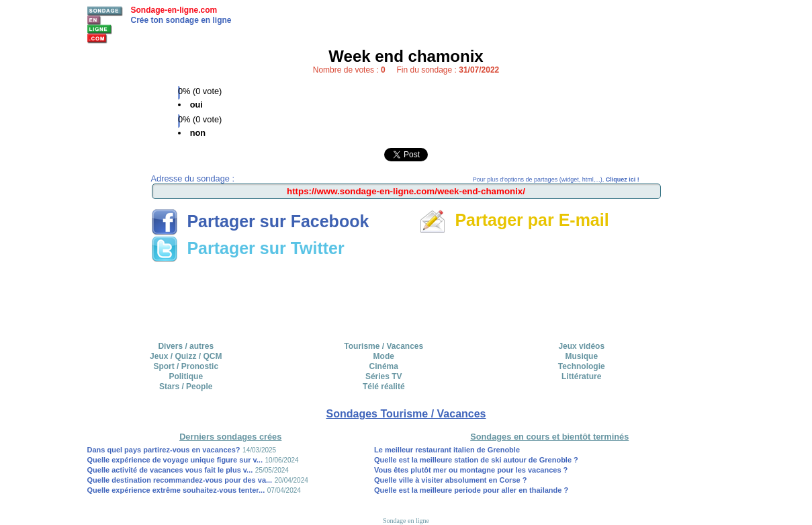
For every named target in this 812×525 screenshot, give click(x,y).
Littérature (581, 376)
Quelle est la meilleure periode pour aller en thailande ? (471, 490)
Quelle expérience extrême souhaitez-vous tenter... (176, 490)
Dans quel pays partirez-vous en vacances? (164, 450)
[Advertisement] (406, 297)
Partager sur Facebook (260, 221)
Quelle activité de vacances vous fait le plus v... (170, 470)
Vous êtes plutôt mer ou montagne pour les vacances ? (471, 470)
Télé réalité (384, 387)
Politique (186, 376)
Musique (581, 356)
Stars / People (186, 387)
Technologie (582, 366)
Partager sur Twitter (248, 248)
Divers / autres (186, 346)
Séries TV (384, 376)
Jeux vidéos (581, 346)
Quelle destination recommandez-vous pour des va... (180, 480)
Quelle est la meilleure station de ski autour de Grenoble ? (476, 460)
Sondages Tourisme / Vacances (406, 414)
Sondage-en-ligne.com (174, 10)
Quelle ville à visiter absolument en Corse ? (450, 480)
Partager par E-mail (514, 220)
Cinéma (384, 366)
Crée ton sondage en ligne (181, 20)
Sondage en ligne (406, 521)
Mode (384, 356)
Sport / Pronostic (186, 366)
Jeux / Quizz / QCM (186, 356)
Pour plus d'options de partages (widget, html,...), (556, 179)
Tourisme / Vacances (384, 346)
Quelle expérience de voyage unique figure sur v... (175, 460)
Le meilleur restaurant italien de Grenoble (447, 450)
